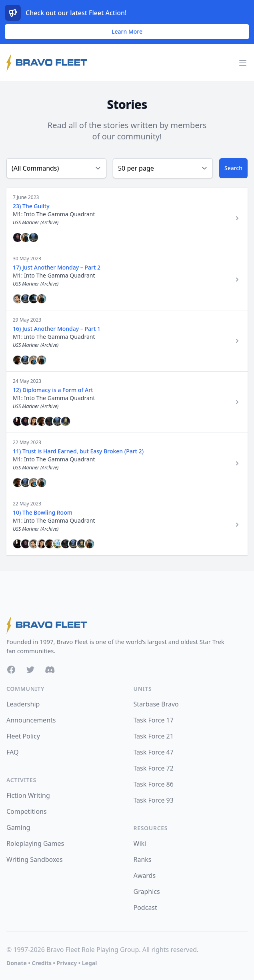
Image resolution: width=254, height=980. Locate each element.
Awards (145, 875)
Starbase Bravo (156, 704)
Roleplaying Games (35, 843)
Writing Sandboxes (35, 859)
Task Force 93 (154, 800)
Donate (17, 963)
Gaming (18, 827)
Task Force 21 (154, 736)
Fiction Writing (28, 795)
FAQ (12, 752)
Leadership (23, 704)
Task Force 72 (154, 768)
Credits (41, 963)
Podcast (145, 908)
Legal (90, 963)
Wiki (140, 843)
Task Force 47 (154, 752)
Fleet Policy (23, 736)
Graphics (147, 891)
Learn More (127, 31)
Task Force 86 (154, 784)
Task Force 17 (154, 720)
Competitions (27, 811)
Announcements (31, 720)
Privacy (67, 963)
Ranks (143, 859)
